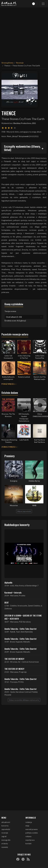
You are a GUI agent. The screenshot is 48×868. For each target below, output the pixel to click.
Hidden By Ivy (34, 481)
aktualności (6, 822)
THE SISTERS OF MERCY (14, 659)
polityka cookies (32, 833)
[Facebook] (18, 859)
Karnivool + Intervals (13, 593)
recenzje (5, 833)
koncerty (5, 826)
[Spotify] (23, 859)
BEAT (7, 602)
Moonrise (14, 505)
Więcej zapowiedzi (24, 511)
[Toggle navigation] (43, 4)
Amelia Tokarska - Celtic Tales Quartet (21, 629)
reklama (28, 836)
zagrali (4, 836)
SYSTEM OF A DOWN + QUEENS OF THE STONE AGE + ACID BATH (23, 617)
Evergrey (14, 481)
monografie (6, 840)
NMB (34, 505)
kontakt (28, 844)
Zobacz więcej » (9, 447)
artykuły (5, 844)
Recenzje (20, 63)
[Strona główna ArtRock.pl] (9, 4)
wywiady (5, 847)
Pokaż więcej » (8, 384)
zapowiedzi (6, 829)
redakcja (29, 822)
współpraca (30, 840)
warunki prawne (32, 829)
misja (27, 826)
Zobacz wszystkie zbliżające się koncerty (24, 700)
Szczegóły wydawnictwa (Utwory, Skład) (22, 148)
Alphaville (8, 583)
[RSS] (28, 859)
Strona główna (7, 63)
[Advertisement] (23, 33)
